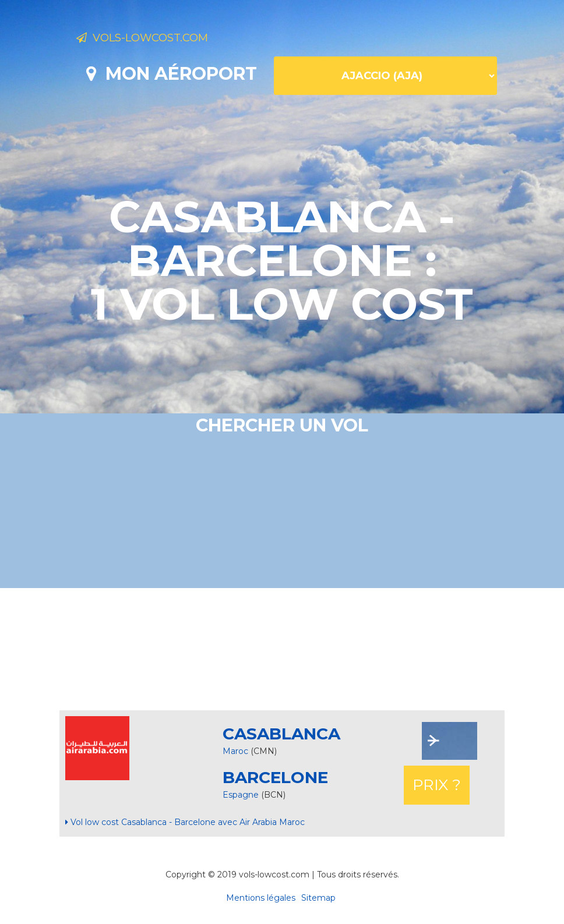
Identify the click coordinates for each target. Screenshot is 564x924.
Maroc (235, 751)
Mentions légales (261, 898)
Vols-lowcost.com (168, 40)
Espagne (242, 795)
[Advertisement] (282, 649)
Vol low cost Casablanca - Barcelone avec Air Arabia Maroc (185, 822)
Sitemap (318, 898)
